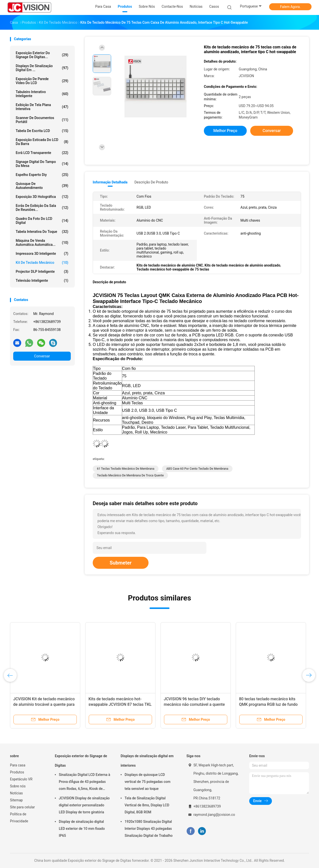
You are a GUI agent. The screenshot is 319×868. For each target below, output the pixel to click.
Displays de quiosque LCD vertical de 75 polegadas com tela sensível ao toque (148, 782)
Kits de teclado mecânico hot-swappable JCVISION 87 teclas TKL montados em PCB (120, 704)
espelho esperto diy (42, 175)
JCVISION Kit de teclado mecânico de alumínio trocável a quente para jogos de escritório (44, 704)
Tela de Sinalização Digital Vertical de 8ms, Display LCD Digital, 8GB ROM (147, 805)
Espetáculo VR (21, 779)
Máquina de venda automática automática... (42, 243)
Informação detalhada (110, 182)
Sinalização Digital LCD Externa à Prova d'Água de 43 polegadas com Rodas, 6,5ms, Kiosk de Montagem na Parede (84, 782)
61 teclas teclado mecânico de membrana (126, 469)
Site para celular (22, 807)
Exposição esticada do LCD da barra (42, 142)
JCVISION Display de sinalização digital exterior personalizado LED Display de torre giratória (84, 805)
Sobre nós (18, 786)
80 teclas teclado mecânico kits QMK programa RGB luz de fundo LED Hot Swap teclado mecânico (268, 704)
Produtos (17, 772)
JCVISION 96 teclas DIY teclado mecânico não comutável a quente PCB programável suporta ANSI (194, 704)
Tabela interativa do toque (42, 232)
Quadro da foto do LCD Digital (42, 221)
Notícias (16, 793)
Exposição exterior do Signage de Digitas (81, 761)
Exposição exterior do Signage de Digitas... (42, 55)
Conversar (42, 356)
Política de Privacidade (19, 818)
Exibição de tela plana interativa (42, 107)
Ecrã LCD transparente (42, 153)
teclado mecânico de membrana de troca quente (130, 475)
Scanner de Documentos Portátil (42, 120)
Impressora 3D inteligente (42, 254)
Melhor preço (225, 131)
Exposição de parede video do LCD (42, 81)
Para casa (18, 765)
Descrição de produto (151, 182)
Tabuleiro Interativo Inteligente (42, 94)
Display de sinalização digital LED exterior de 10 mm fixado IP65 (82, 829)
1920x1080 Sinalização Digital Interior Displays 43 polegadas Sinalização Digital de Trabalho (149, 829)
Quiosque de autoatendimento (42, 186)
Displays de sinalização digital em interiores (147, 761)
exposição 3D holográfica (42, 197)
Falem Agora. (290, 7)
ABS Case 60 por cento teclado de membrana (197, 469)
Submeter (121, 563)
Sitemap (16, 800)
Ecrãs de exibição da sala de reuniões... (42, 208)
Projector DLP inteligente (42, 272)
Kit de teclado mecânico (42, 263)
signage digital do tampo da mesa (42, 164)
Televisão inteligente (42, 281)
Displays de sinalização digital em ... (42, 68)
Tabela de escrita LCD (42, 131)
